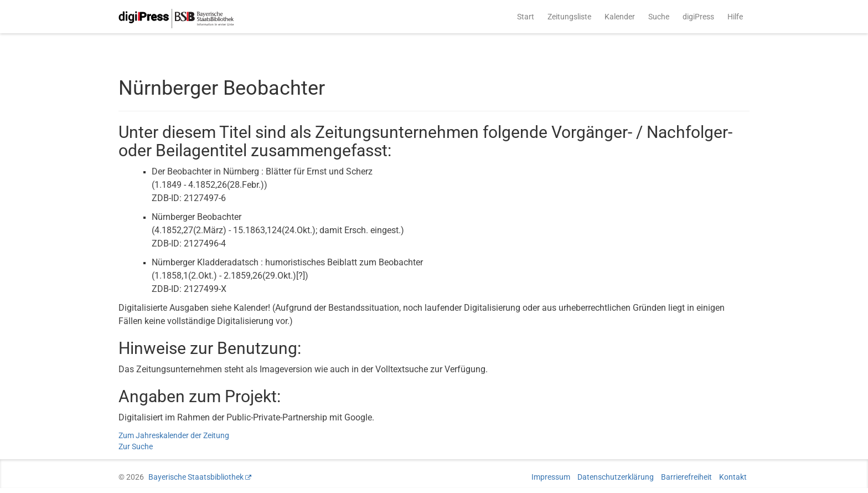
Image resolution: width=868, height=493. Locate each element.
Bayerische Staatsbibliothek (196, 477)
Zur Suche (136, 446)
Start (526, 17)
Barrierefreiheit (686, 477)
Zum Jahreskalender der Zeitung (174, 435)
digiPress (698, 17)
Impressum (551, 477)
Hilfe (735, 17)
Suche (659, 17)
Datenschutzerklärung (616, 477)
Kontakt (733, 477)
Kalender (620, 17)
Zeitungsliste (569, 17)
